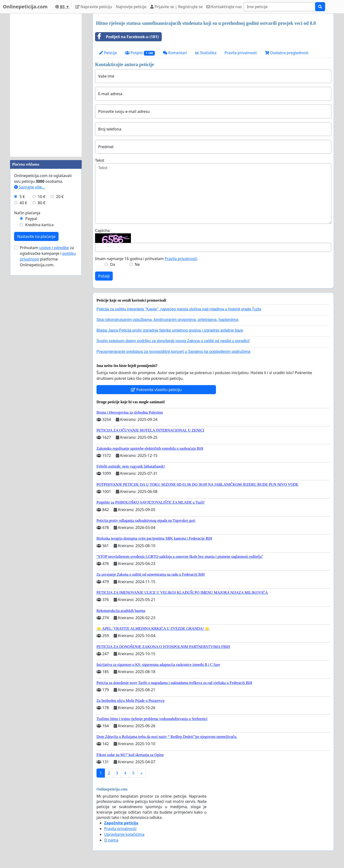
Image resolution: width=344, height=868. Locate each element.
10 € (42, 197)
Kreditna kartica (40, 225)
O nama (111, 840)
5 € (22, 197)
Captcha (102, 230)
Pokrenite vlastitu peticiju (156, 390)
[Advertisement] (46, 85)
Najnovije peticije (131, 7)
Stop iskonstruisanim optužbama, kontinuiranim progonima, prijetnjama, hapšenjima (167, 320)
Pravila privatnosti (241, 53)
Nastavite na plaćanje (36, 236)
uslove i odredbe (54, 248)
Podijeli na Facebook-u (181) (127, 37)
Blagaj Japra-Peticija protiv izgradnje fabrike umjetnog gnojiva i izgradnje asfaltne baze (170, 330)
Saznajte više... (30, 187)
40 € (23, 203)
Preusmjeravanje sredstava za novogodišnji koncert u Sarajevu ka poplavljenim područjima (173, 352)
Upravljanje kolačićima (124, 834)
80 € (42, 203)
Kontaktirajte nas (224, 7)
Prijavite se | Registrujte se (176, 7)
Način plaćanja (27, 213)
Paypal (31, 219)
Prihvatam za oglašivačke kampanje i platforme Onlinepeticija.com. (48, 256)
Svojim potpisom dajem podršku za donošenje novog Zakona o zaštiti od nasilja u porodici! (173, 341)
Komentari (175, 53)
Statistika (206, 53)
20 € (60, 197)
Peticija (108, 53)
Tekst (100, 160)
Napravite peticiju (94, 7)
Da (113, 264)
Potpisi (140, 53)
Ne (137, 264)
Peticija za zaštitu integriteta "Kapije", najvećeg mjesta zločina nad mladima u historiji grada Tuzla (179, 309)
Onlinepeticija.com (25, 7)
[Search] (279, 7)
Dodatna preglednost (287, 53)
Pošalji (104, 276)
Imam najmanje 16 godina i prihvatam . (147, 259)
